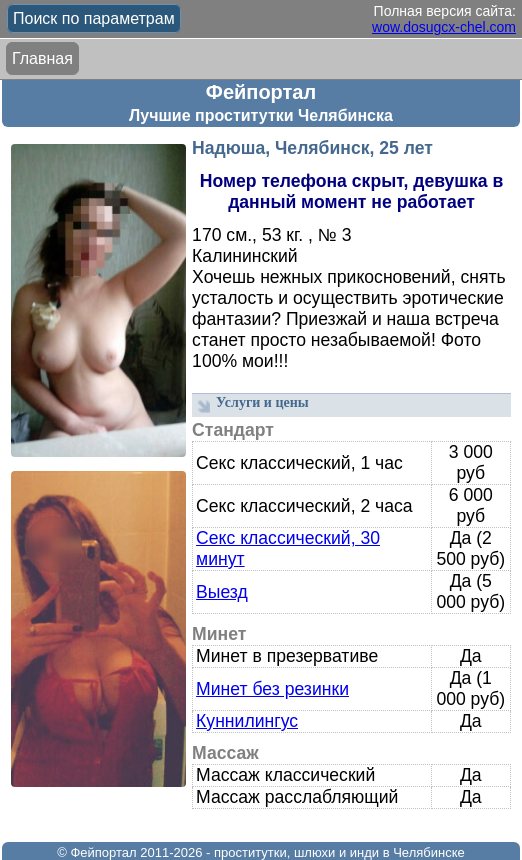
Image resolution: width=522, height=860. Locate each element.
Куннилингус (247, 721)
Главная (42, 58)
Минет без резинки (272, 689)
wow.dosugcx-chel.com (444, 27)
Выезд (222, 592)
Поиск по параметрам (94, 18)
